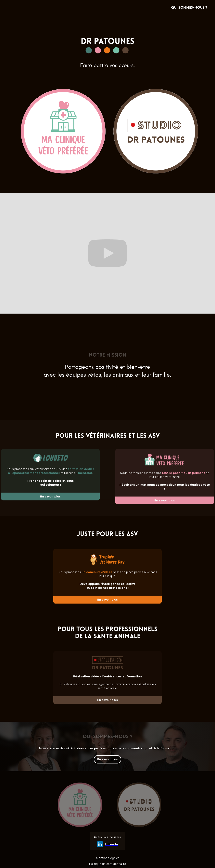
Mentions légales (108, 858)
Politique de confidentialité (107, 864)
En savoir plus (107, 759)
